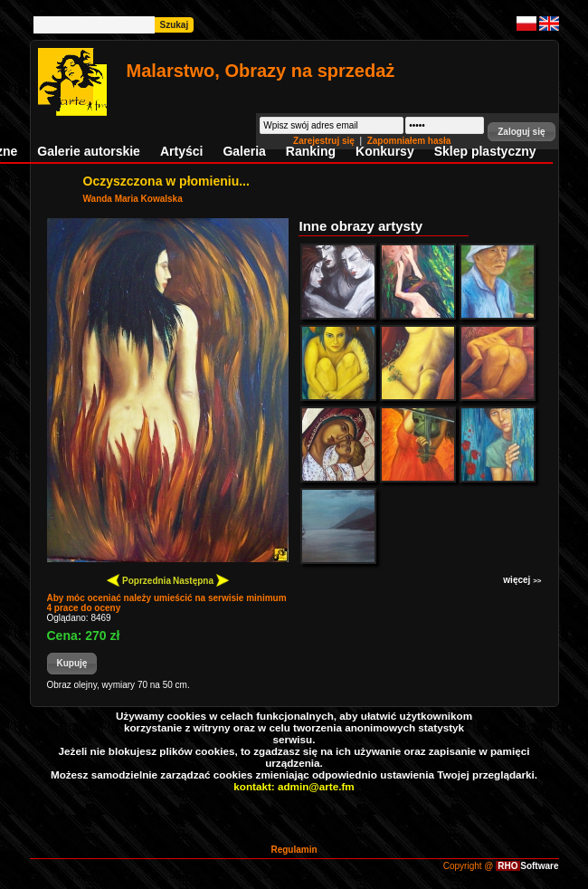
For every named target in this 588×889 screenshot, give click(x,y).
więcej (522, 580)
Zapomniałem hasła (409, 141)
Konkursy (385, 151)
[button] (521, 132)
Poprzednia (139, 580)
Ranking (311, 151)
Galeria (244, 151)
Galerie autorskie (89, 151)
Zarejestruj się (325, 141)
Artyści (181, 151)
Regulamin (294, 850)
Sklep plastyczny (485, 151)
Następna (201, 580)
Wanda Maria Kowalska (133, 199)
